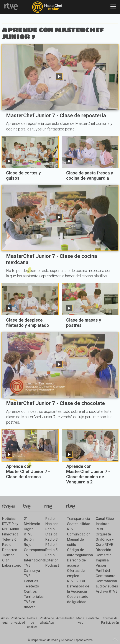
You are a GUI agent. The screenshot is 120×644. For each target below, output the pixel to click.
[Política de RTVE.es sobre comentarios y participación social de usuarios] (110, 621)
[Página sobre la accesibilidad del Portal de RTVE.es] (65, 618)
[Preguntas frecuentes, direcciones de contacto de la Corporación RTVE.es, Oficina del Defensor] (93, 618)
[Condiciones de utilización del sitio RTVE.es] (5, 621)
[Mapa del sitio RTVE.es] (80, 621)
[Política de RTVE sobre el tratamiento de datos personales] (18, 621)
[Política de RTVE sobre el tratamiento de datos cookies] (32, 623)
